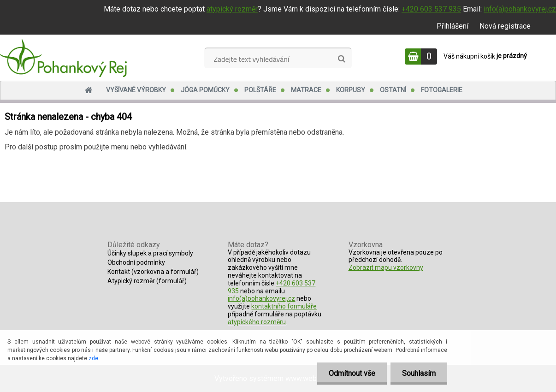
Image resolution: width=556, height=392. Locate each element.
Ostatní (393, 90)
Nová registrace (505, 26)
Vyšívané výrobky (136, 90)
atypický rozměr (232, 9)
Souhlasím (419, 373)
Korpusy (351, 90)
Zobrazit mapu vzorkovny (386, 267)
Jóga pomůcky (205, 90)
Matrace (306, 90)
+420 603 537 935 (431, 9)
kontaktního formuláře (284, 306)
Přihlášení (452, 26)
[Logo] (63, 58)
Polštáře (260, 90)
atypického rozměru (257, 322)
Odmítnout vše (352, 373)
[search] (341, 59)
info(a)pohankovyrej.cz (520, 9)
